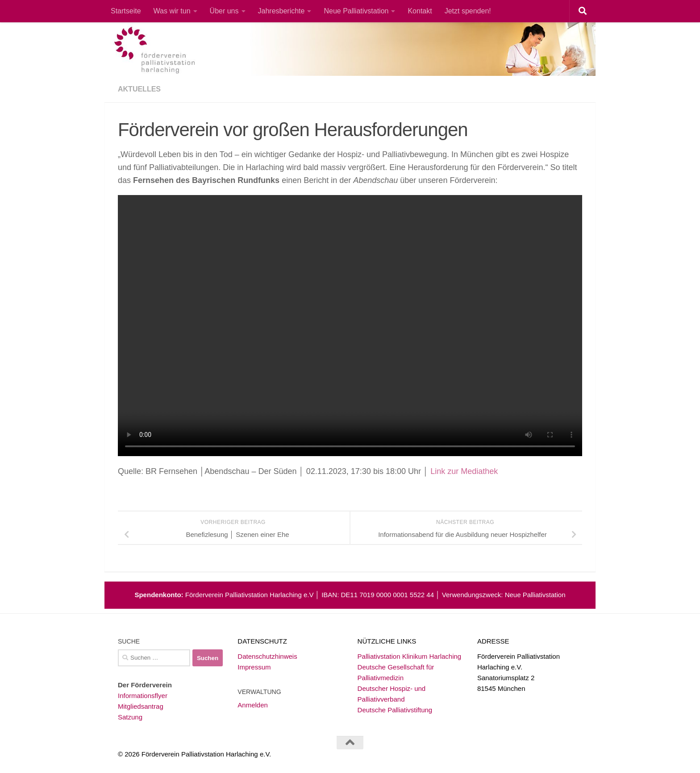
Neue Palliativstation (356, 11)
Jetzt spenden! (468, 11)
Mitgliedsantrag (141, 706)
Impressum (254, 667)
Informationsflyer (143, 696)
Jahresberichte (281, 11)
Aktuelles (139, 89)
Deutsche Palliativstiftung (395, 710)
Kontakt (420, 11)
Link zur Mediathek (464, 471)
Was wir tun (172, 11)
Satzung (130, 717)
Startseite (126, 11)
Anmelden (253, 705)
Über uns (224, 11)
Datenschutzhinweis (267, 656)
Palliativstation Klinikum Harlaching (410, 656)
